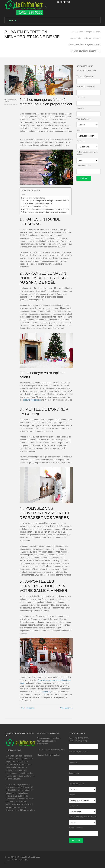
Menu (11, 21)
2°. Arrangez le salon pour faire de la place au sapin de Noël (46, 202)
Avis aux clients (12, 105)
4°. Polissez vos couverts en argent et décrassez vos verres (45, 210)
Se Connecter (63, 2)
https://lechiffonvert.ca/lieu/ (48, 754)
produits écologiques (32, 398)
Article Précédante (27, 707)
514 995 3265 (32, 13)
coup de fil (46, 691)
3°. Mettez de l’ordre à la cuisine (35, 207)
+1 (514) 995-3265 (88, 71)
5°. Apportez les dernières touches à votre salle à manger (45, 213)
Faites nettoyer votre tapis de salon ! (39, 204)
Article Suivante (66, 707)
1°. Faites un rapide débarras (34, 199)
